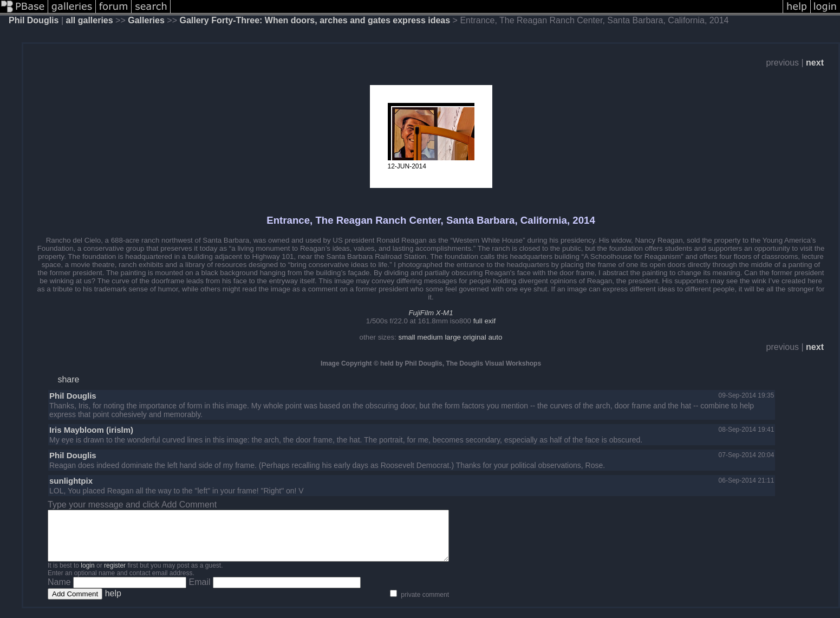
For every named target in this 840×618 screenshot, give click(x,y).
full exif (484, 321)
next (815, 63)
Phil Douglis (34, 20)
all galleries (90, 20)
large (453, 337)
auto (495, 337)
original (475, 337)
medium (430, 337)
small (406, 337)
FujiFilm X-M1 (431, 313)
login (87, 575)
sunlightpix (71, 481)
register (115, 575)
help (113, 603)
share (68, 379)
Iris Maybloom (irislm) (91, 430)
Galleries (146, 20)
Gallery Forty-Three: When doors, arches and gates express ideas (315, 20)
